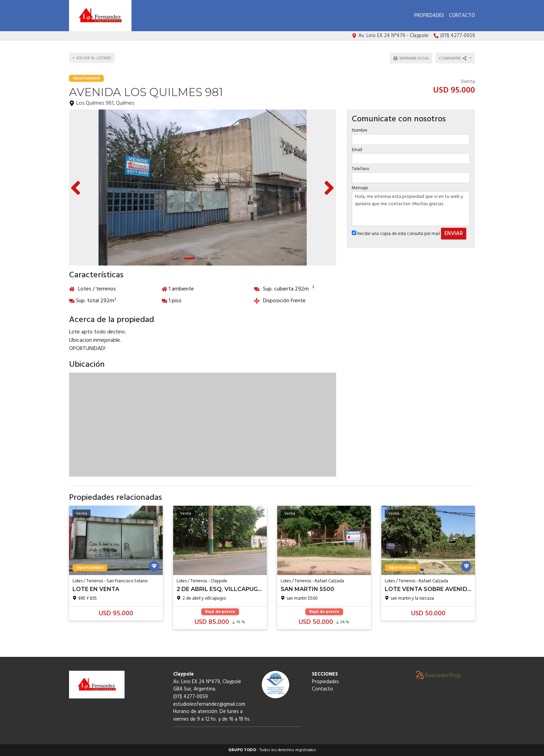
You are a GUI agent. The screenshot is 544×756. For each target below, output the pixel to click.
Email (357, 150)
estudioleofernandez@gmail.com (209, 705)
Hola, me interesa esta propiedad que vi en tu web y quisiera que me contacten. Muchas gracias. (411, 209)
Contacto (462, 16)
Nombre (360, 131)
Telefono (360, 169)
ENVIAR (454, 234)
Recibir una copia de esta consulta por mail (396, 234)
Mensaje (360, 188)
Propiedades (429, 16)
